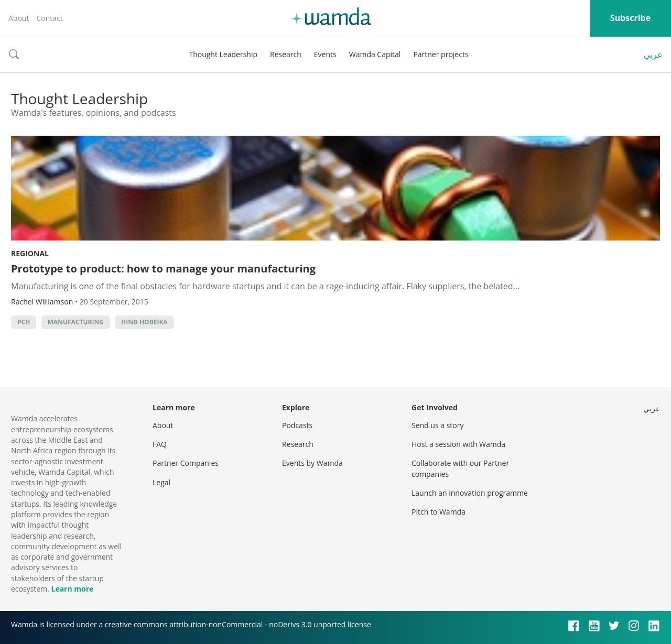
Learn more (72, 589)
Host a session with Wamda (458, 444)
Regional (30, 253)
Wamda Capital (375, 54)
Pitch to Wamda (439, 512)
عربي (653, 54)
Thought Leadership (223, 54)
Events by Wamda (312, 463)
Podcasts (297, 425)
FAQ (160, 444)
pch (24, 322)
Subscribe (630, 18)
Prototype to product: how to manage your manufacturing (163, 269)
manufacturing (76, 322)
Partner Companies (186, 463)
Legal (161, 482)
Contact (49, 18)
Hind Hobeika (144, 322)
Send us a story (437, 425)
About (19, 18)
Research (286, 54)
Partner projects (441, 54)
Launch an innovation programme (470, 493)
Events (325, 54)
